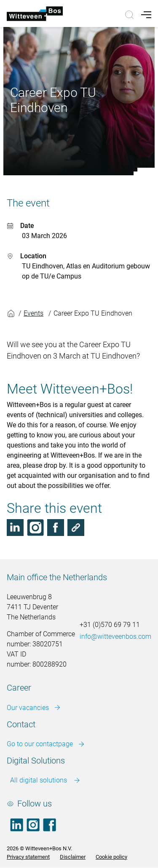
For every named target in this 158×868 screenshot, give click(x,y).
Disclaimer (73, 857)
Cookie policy (111, 857)
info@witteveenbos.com (115, 636)
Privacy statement (28, 857)
